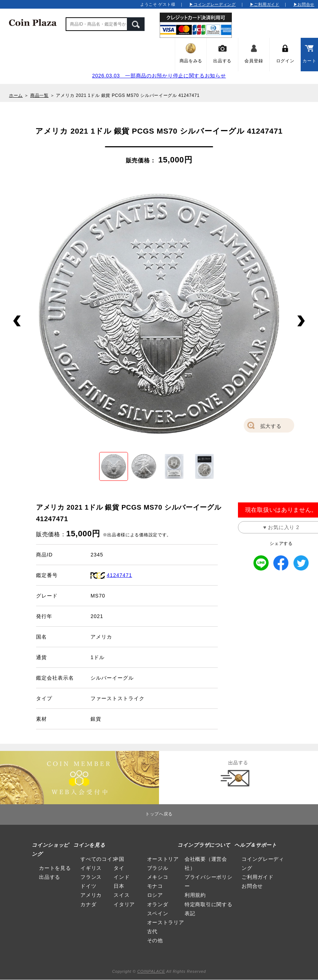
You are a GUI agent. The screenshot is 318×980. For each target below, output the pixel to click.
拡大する (271, 426)
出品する (50, 877)
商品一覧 (39, 95)
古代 (152, 931)
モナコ (155, 886)
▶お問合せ (304, 4)
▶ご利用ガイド (265, 4)
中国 (119, 859)
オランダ (158, 904)
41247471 (119, 575)
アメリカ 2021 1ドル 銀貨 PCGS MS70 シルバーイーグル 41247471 (128, 95)
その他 (155, 940)
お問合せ (252, 886)
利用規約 (195, 895)
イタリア (124, 904)
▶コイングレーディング (213, 4)
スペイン (158, 913)
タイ (119, 868)
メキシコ (158, 877)
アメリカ (91, 895)
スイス (122, 895)
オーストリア (163, 859)
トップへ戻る (159, 814)
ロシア (155, 895)
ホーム (16, 95)
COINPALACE (151, 971)
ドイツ (88, 886)
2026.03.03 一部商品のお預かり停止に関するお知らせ (159, 76)
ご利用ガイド (257, 877)
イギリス (91, 868)
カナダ (88, 904)
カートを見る (55, 868)
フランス (91, 877)
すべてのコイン (99, 859)
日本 (119, 886)
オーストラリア (166, 922)
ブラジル (158, 868)
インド (122, 877)
